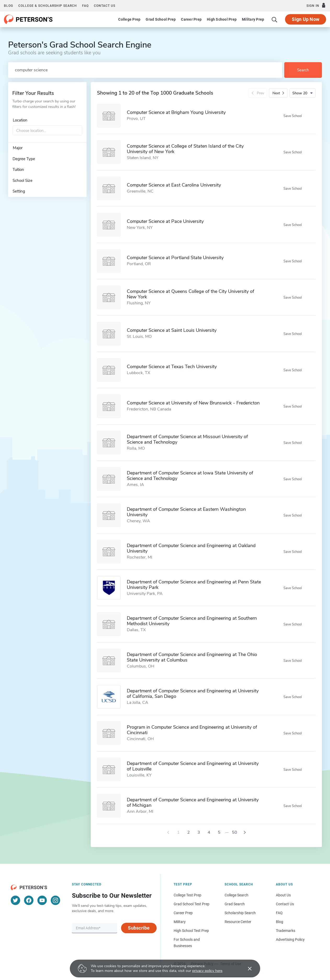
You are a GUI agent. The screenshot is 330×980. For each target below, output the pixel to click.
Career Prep (191, 19)
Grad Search (235, 904)
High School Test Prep (191, 931)
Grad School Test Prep (192, 904)
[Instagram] (55, 900)
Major (18, 148)
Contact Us (285, 904)
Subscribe (139, 928)
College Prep (129, 19)
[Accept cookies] (246, 969)
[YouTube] (42, 900)
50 (235, 832)
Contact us (105, 6)
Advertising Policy (290, 940)
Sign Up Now (306, 19)
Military (180, 922)
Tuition (18, 170)
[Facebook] (29, 900)
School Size (22, 181)
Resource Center (238, 922)
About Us (283, 895)
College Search (237, 895)
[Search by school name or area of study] (145, 70)
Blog (8, 6)
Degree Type (24, 159)
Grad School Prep (161, 19)
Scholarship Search (240, 913)
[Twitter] (15, 900)
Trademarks (286, 931)
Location (20, 120)
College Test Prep (187, 895)
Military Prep (253, 19)
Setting (19, 191)
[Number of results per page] (303, 93)
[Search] (275, 19)
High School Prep (222, 19)
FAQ (85, 6)
